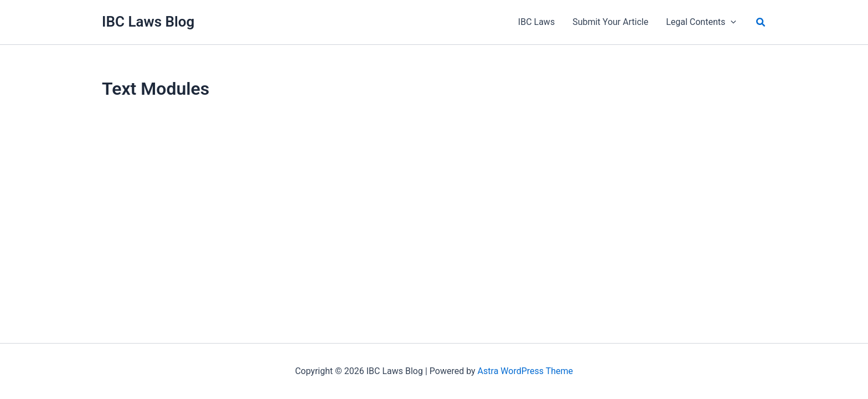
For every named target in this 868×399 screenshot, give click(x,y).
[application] (731, 22)
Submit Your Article (610, 22)
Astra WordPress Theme (525, 371)
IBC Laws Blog (148, 22)
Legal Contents (701, 22)
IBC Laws (536, 22)
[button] (761, 22)
